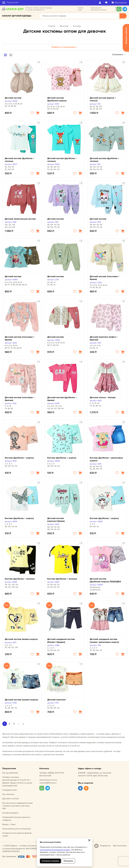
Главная (52, 26)
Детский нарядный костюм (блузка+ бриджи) (61, 641)
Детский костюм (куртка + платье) (103, 99)
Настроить (68, 861)
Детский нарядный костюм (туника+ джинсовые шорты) (104, 641)
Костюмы (77, 26)
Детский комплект (57, 700)
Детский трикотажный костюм (20, 219)
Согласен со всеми (50, 861)
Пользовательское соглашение (17, 829)
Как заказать (8, 794)
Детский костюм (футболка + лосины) (19, 160)
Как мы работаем (10, 773)
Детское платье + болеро (103, 397)
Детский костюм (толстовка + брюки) (105, 278)
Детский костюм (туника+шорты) (21, 700)
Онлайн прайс (81, 9)
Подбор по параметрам (64, 47)
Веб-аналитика (120, 846)
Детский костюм (13, 98)
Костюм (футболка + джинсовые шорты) (106, 459)
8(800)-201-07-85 (56, 773)
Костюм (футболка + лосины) (20, 579)
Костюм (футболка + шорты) (19, 458)
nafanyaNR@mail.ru (48, 783)
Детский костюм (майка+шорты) (21, 639)
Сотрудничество (10, 790)
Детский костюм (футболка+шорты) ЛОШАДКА (105, 580)
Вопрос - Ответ (9, 824)
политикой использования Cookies (55, 850)
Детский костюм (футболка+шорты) (57, 99)
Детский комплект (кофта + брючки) (104, 338)
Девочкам (64, 26)
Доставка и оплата (11, 799)
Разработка (105, 846)
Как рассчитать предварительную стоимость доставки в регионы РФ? (18, 806)
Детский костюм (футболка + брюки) (62, 399)
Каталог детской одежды (17, 16)
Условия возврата (10, 813)
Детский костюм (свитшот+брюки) (56, 520)
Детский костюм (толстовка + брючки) (20, 399)
